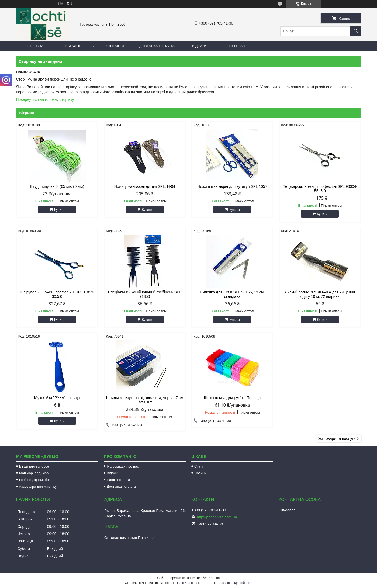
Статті (199, 466)
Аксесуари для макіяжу (38, 487)
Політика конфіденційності (232, 583)
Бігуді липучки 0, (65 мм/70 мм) (57, 186)
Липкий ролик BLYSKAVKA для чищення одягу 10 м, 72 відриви (320, 294)
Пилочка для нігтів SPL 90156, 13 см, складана (232, 294)
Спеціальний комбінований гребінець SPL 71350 (145, 294)
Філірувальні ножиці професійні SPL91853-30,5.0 (57, 294)
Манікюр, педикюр (34, 473)
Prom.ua (214, 578)
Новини (200, 473)
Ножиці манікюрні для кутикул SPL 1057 (232, 186)
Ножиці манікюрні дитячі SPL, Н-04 (145, 186)
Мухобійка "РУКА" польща (57, 398)
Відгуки (199, 46)
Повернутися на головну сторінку (45, 99)
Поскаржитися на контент (191, 583)
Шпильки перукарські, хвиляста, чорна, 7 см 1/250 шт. (145, 400)
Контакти (115, 46)
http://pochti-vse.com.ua (217, 517)
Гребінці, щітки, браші (37, 480)
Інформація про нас (123, 466)
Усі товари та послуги (337, 438)
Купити (59, 210)
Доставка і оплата (157, 46)
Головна (35, 46)
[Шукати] (356, 31)
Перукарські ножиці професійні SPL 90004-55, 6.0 (320, 189)
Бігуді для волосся (34, 466)
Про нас (237, 46)
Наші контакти (118, 480)
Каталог (73, 46)
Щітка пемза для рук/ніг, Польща (232, 398)
